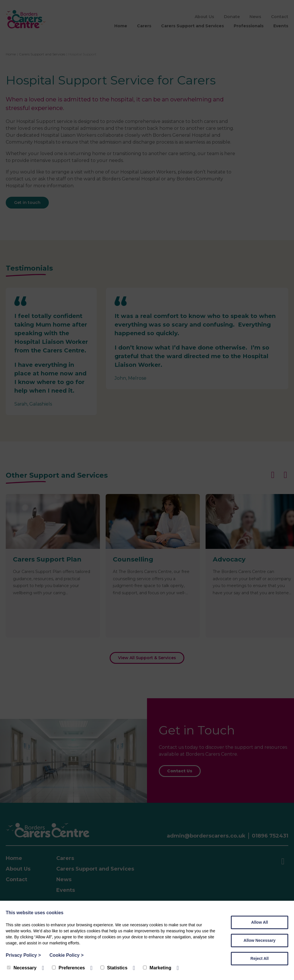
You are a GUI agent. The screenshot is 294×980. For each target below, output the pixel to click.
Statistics (114, 968)
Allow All (260, 922)
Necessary (22, 968)
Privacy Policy (23, 955)
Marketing (157, 968)
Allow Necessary (259, 940)
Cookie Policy (66, 955)
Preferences (68, 968)
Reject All (259, 958)
